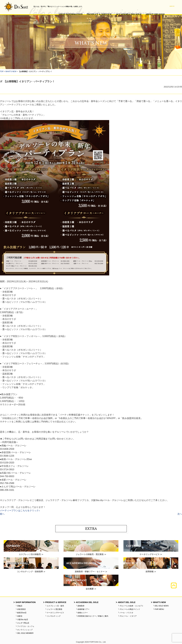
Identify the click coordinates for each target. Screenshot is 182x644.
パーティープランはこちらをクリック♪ (20, 510)
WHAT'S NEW (11, 71)
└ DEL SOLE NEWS (161, 606)
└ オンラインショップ (24, 630)
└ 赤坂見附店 (21, 609)
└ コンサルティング (53, 616)
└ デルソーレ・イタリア (127, 616)
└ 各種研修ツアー (83, 609)
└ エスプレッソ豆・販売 (55, 606)
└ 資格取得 (80, 606)
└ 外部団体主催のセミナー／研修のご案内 (92, 616)
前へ (2, 514)
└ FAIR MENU (158, 609)
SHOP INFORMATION (71, 14)
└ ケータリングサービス (55, 613)
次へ (180, 514)
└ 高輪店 (19, 606)
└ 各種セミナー (82, 613)
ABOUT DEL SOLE (155, 14)
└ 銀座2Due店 (21, 613)
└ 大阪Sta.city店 (22, 620)
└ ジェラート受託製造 (54, 609)
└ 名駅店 (19, 616)
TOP (2, 71)
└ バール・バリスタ (126, 613)
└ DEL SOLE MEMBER (24, 633)
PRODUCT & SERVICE (99, 14)
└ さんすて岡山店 (22, 623)
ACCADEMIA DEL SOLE (129, 14)
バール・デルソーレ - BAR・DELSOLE (16, 7)
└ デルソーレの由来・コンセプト (131, 606)
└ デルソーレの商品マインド (129, 609)
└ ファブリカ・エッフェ (25, 626)
